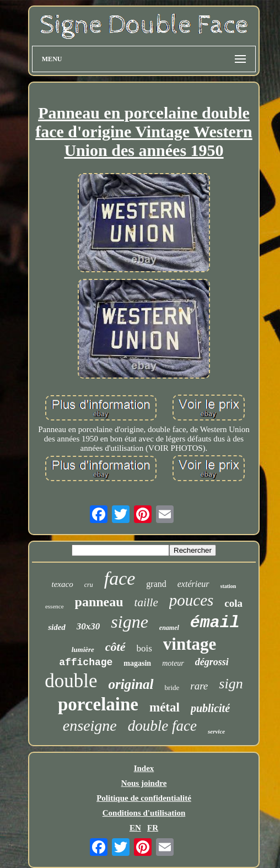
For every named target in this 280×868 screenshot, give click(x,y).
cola (233, 603)
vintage (190, 644)
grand (156, 584)
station (228, 586)
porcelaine (98, 704)
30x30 (88, 626)
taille (146, 602)
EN (135, 828)
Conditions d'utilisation (144, 813)
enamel (169, 628)
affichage (86, 662)
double (71, 681)
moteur (173, 663)
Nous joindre (144, 783)
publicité (210, 708)
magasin (137, 663)
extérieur (193, 584)
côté (115, 647)
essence (55, 606)
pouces (192, 600)
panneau (99, 602)
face (120, 578)
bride (172, 688)
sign (231, 684)
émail (215, 623)
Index (144, 768)
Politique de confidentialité (144, 798)
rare (199, 686)
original (131, 684)
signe (130, 622)
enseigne (90, 726)
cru (89, 585)
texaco (63, 584)
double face (162, 726)
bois (144, 648)
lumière (83, 649)
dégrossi (212, 662)
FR (153, 828)
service (216, 731)
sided (57, 627)
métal (165, 707)
